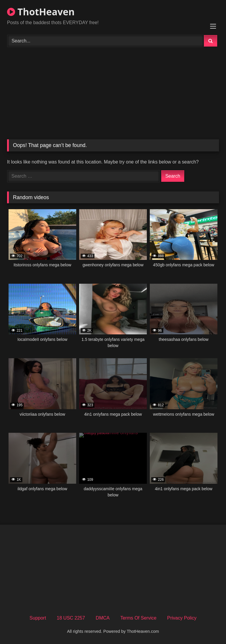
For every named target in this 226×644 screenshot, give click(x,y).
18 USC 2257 (71, 618)
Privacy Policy (182, 618)
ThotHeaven (41, 12)
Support (38, 618)
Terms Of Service (138, 618)
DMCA (103, 618)
